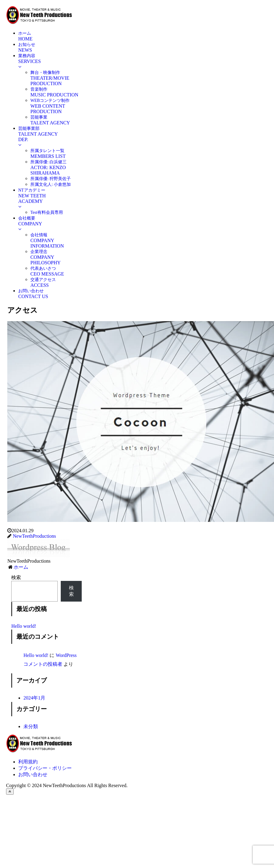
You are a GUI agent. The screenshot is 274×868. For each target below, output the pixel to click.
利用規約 (28, 762)
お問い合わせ (33, 774)
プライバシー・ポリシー (45, 768)
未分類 (31, 726)
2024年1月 (34, 698)
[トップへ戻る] (10, 792)
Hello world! (24, 626)
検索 (16, 577)
